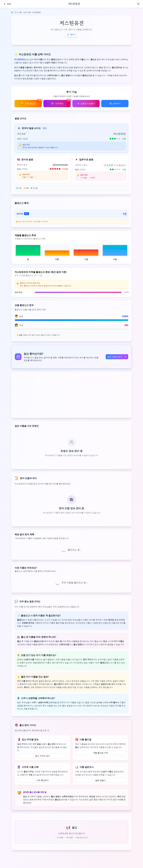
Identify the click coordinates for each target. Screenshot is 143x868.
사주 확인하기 (43, 780)
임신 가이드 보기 (117, 357)
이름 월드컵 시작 (100, 753)
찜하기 (71, 34)
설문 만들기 (100, 780)
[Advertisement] (71, 395)
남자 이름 (27, 12)
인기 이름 (18, 12)
